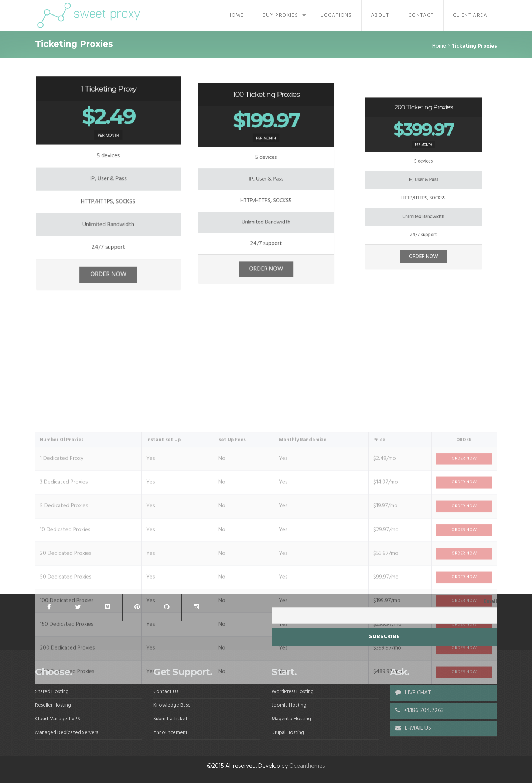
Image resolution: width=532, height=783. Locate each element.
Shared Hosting (52, 692)
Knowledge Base (172, 705)
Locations (336, 15)
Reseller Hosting (53, 705)
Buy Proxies (280, 15)
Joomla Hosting (289, 705)
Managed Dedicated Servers (66, 733)
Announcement (170, 733)
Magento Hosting (291, 719)
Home (236, 15)
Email (490, 602)
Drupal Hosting (288, 733)
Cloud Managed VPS (58, 719)
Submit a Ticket (170, 719)
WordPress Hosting (293, 692)
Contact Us (166, 692)
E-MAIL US (413, 728)
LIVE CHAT (413, 693)
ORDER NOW (108, 264)
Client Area (470, 15)
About (380, 15)
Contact (421, 15)
